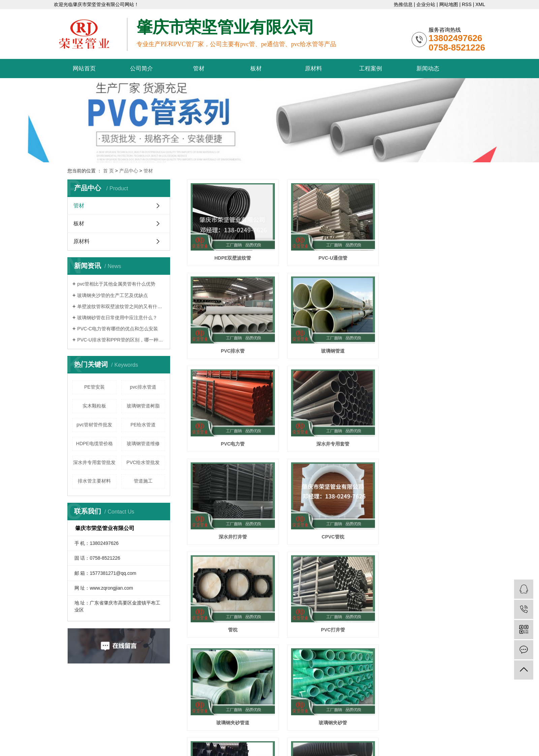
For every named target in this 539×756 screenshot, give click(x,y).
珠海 (326, 736)
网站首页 (84, 69)
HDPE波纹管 (232, 620)
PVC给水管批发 (143, 462)
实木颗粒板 (94, 406)
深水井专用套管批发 (94, 462)
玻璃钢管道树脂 (143, 406)
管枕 (427, 438)
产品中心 (129, 171)
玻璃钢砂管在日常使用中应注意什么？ (117, 318)
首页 (282, 646)
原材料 (313, 69)
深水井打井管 (231, 438)
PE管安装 (94, 387)
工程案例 (371, 69)
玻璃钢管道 (231, 347)
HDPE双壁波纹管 (232, 256)
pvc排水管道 (143, 387)
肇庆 (369, 736)
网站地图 (449, 4)
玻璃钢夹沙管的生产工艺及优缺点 (113, 295)
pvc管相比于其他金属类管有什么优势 (116, 284)
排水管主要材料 (94, 481)
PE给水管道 (143, 425)
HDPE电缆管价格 (94, 443)
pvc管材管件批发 (94, 425)
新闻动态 (428, 69)
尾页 (348, 646)
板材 (256, 69)
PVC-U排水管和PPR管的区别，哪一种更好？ (121, 340)
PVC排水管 (427, 256)
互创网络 (254, 736)
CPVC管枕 (329, 438)
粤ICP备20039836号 (324, 705)
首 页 (108, 171)
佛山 (348, 736)
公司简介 (141, 69)
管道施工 (143, 481)
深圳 (316, 736)
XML (480, 4)
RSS (467, 4)
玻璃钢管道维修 (143, 443)
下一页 (327, 646)
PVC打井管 (232, 529)
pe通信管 (254, 716)
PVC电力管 (329, 347)
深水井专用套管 (427, 347)
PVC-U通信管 (329, 256)
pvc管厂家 (298, 716)
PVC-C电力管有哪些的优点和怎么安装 (118, 329)
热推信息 (403, 4)
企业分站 (426, 4)
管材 (199, 69)
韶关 (358, 736)
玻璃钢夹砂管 (427, 529)
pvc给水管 (276, 716)
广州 (305, 736)
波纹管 (329, 620)
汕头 (337, 736)
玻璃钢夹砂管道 (329, 529)
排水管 (427, 620)
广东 (294, 736)
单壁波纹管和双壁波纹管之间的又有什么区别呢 (121, 306)
